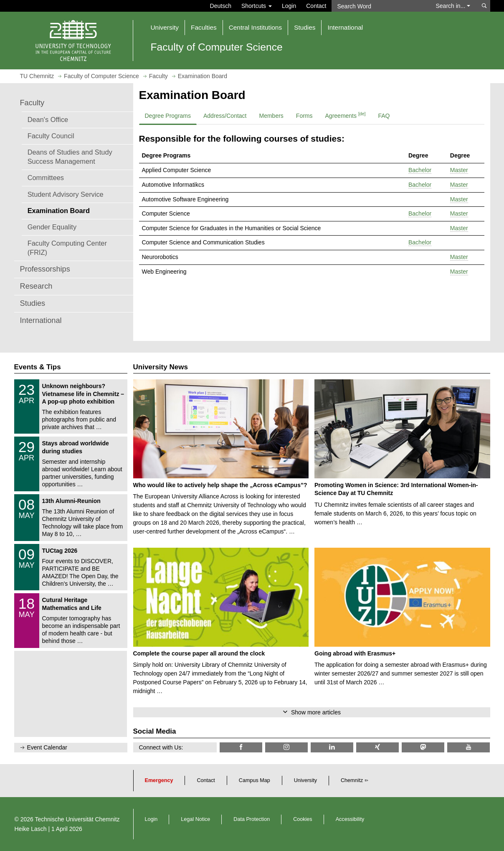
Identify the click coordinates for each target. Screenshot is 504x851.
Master (459, 170)
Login (289, 6)
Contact (316, 6)
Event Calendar (47, 747)
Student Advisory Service (66, 194)
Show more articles (316, 712)
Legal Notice (195, 819)
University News (161, 367)
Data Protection (252, 819)
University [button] (165, 27)
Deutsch (221, 6)
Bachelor (420, 170)
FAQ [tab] (384, 116)
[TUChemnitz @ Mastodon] (423, 747)
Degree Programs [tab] (168, 116)
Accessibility (350, 819)
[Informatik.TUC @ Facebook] (241, 747)
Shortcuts (257, 6)
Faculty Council (51, 136)
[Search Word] (380, 6)
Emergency (159, 780)
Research (36, 286)
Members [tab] (271, 116)
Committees (46, 178)
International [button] (345, 27)
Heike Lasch (31, 829)
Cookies (303, 819)
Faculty (32, 103)
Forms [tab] (304, 116)
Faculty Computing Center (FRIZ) (67, 248)
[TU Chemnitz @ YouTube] (469, 747)
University (305, 780)
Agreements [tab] (346, 115)
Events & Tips (38, 367)
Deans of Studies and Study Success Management (70, 157)
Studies (33, 303)
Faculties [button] (204, 27)
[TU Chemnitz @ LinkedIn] (332, 747)
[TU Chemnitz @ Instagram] (286, 747)
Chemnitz (352, 780)
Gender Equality (52, 227)
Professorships (45, 269)
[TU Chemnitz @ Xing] (377, 747)
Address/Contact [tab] (225, 116)
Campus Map (255, 780)
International (41, 320)
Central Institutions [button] (255, 27)
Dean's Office (48, 119)
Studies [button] (305, 27)
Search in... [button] (453, 6)
